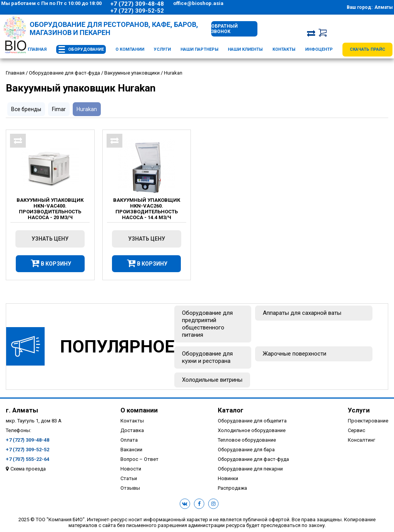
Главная (37, 49)
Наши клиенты (245, 49)
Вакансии (131, 450)
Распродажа (232, 488)
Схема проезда (28, 469)
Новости (131, 469)
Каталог (231, 410)
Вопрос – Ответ (139, 459)
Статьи (129, 478)
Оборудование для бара (246, 450)
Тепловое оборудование (247, 440)
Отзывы (130, 488)
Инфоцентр (319, 49)
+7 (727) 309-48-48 (137, 4)
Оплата (129, 440)
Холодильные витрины (212, 380)
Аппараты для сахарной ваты (302, 313)
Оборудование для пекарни (250, 469)
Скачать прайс (367, 49)
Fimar (59, 109)
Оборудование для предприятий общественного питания (207, 324)
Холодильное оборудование (252, 430)
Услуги (162, 49)
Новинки (228, 478)
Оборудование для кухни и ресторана (207, 357)
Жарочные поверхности (295, 354)
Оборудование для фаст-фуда (253, 459)
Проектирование (368, 421)
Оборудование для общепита (252, 421)
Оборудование (86, 49)
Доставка (132, 430)
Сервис (356, 430)
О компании (130, 49)
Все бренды (26, 109)
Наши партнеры (200, 49)
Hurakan (87, 109)
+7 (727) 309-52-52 (137, 11)
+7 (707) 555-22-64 (28, 459)
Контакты (284, 49)
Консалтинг (361, 440)
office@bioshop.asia (198, 3)
